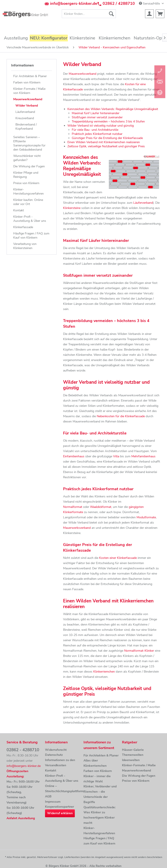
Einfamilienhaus (74, 456)
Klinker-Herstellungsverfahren (28, 192)
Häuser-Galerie (133, 750)
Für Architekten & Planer (30, 76)
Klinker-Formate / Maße (139, 765)
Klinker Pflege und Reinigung (26, 175)
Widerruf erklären (60, 813)
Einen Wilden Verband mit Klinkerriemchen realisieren (104, 142)
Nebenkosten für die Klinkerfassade (121, 416)
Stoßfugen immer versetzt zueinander (97, 117)
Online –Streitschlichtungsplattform (63, 789)
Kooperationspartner (59, 807)
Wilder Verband (27, 106)
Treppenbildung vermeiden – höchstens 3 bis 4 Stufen (108, 121)
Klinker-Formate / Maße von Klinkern (29, 91)
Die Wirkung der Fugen (29, 166)
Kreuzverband (25, 118)
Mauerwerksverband (28, 99)
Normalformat (73, 507)
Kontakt (19, 210)
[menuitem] (89, 14)
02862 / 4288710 (119, 3)
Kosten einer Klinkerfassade (118, 558)
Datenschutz (54, 755)
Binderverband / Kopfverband (26, 127)
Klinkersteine (72, 208)
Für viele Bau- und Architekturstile (95, 130)
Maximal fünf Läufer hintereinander (96, 113)
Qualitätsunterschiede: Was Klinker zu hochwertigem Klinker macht (99, 815)
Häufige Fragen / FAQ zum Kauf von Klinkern (31, 236)
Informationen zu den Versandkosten (60, 763)
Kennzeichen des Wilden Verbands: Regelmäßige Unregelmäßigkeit (113, 109)
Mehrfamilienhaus (143, 456)
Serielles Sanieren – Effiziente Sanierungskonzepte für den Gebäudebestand (29, 143)
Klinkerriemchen (104, 672)
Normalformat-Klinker (139, 651)
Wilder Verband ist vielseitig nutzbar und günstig (101, 126)
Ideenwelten (131, 760)
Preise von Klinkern (26, 183)
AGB (48, 796)
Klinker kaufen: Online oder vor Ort (28, 202)
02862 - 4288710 (23, 750)
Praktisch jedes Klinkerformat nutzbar (97, 134)
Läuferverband (25, 112)
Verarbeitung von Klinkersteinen (25, 246)
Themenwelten (133, 755)
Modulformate (146, 517)
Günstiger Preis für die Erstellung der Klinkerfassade (107, 138)
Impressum (53, 802)
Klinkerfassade (23, 227)
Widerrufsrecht (56, 750)
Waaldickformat (101, 507)
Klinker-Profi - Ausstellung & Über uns (30, 219)
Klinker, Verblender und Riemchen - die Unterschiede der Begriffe (100, 794)
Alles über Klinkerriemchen (95, 763)
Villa (116, 456)
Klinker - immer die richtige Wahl (97, 779)
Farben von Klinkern (27, 82)
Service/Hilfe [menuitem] (150, 4)
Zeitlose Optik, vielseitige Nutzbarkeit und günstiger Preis (106, 146)
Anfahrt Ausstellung (21, 818)
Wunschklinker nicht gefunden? (27, 158)
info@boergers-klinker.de (74, 3)
